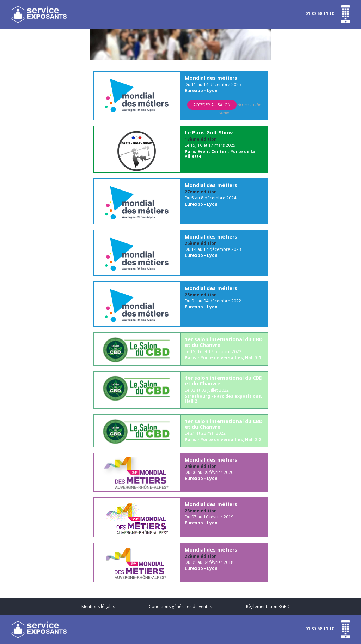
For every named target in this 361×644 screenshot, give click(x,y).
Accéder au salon (212, 105)
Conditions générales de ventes (180, 606)
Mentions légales (98, 606)
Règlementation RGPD (268, 606)
